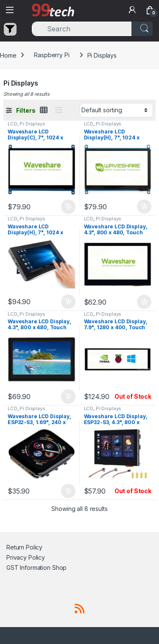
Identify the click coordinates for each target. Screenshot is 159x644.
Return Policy (24, 547)
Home (8, 55)
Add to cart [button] (68, 207)
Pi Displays (32, 124)
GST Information (28, 568)
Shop (59, 568)
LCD (13, 124)
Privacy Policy (26, 557)
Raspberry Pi (52, 55)
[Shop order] (116, 110)
